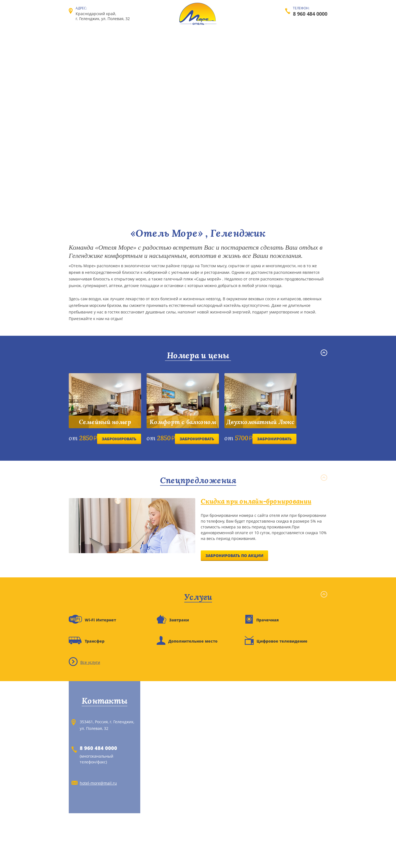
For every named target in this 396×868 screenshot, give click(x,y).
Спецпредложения (198, 481)
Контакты (105, 701)
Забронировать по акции (234, 556)
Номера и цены (198, 356)
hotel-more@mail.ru (98, 783)
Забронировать (119, 439)
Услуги (198, 597)
